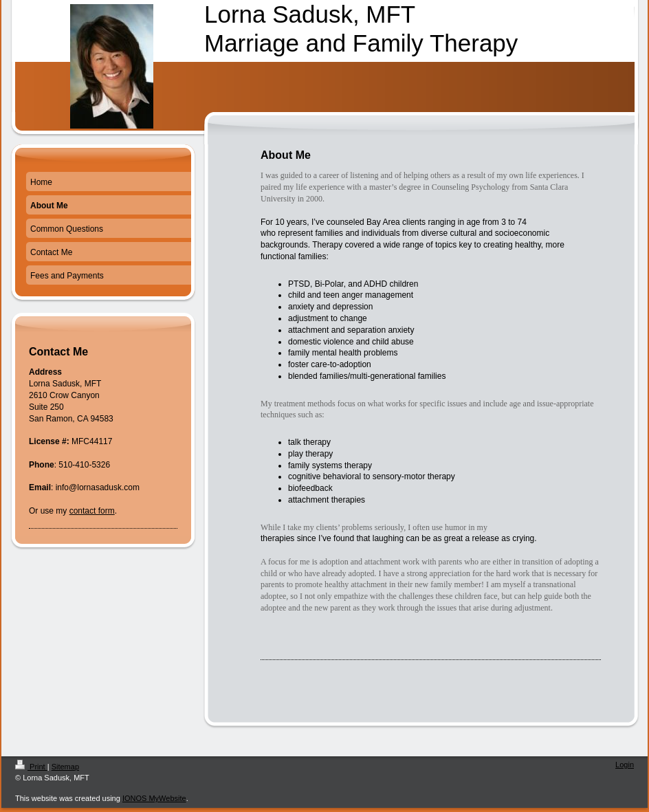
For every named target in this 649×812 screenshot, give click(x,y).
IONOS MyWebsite (154, 798)
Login (625, 765)
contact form (92, 511)
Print (31, 767)
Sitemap (65, 767)
